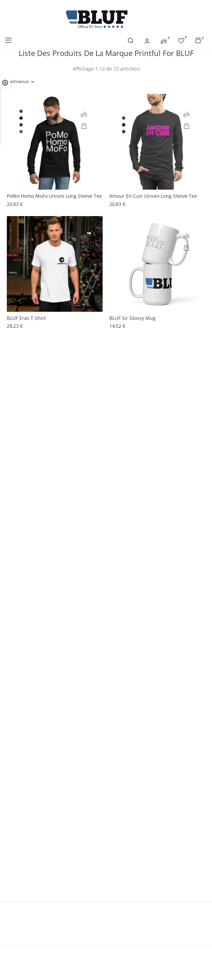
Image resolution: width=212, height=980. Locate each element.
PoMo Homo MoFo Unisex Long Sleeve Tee (54, 196)
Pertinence (18, 81)
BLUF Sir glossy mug (132, 318)
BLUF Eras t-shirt (26, 318)
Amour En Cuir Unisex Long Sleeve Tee (153, 196)
